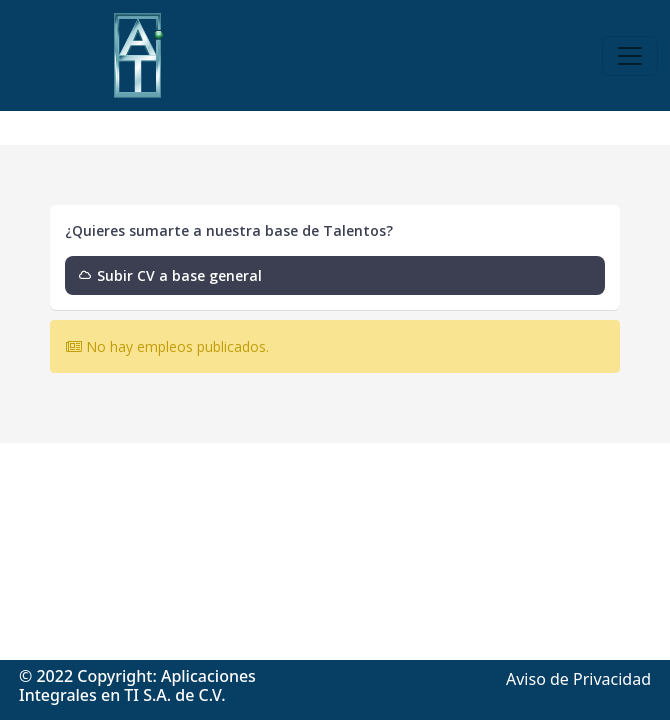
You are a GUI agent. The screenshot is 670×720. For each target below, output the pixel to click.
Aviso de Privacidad (578, 679)
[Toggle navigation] (630, 56)
